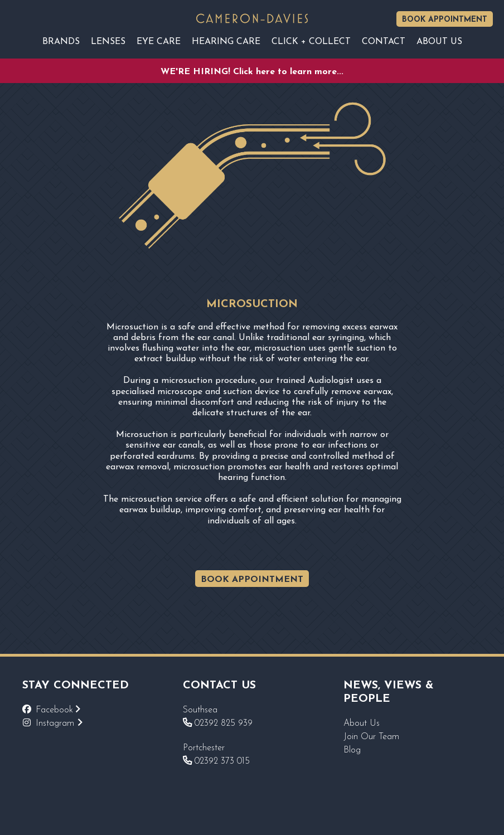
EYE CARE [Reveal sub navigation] (159, 42)
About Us (362, 724)
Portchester (204, 748)
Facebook (58, 710)
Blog (352, 750)
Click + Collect (311, 42)
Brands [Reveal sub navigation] (61, 42)
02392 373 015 (216, 761)
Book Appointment (445, 20)
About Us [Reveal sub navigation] (439, 42)
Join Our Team (371, 737)
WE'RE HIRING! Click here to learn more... (252, 72)
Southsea (200, 710)
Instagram (59, 724)
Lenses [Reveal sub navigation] (108, 42)
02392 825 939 (218, 724)
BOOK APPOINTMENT (252, 580)
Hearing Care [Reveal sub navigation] (226, 42)
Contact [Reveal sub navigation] (384, 42)
